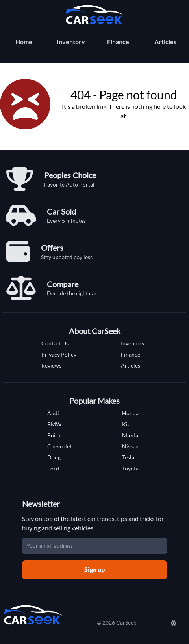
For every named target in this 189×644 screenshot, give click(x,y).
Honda (130, 413)
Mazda (130, 435)
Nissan (130, 446)
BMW (54, 424)
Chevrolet (59, 446)
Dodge (55, 457)
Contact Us (55, 343)
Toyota (130, 468)
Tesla (128, 457)
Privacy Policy (59, 354)
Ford (53, 468)
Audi (53, 413)
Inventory (71, 42)
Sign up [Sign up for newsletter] (94, 570)
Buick (54, 435)
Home (24, 42)
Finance (118, 42)
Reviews (51, 365)
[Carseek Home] (94, 15)
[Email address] (94, 546)
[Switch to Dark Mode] (174, 623)
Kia (126, 424)
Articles (165, 42)
